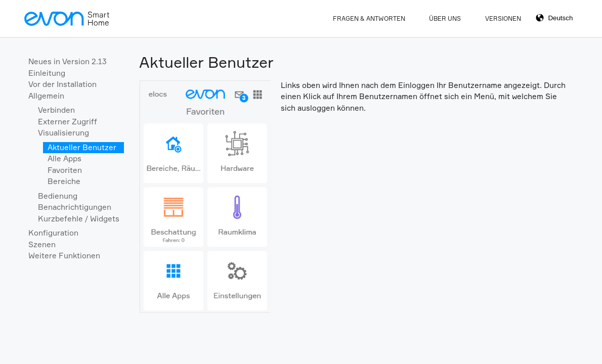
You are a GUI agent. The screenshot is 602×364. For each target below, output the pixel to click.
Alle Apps (64, 158)
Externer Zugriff (68, 122)
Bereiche (64, 181)
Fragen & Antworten (369, 18)
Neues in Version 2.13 (68, 61)
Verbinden (56, 110)
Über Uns (445, 18)
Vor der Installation (62, 84)
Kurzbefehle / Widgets (79, 219)
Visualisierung (63, 133)
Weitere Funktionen (64, 256)
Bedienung (58, 196)
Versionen (503, 18)
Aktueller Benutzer (82, 147)
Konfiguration (53, 233)
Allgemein (46, 96)
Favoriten (65, 170)
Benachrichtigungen (75, 207)
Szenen (42, 244)
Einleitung (47, 73)
